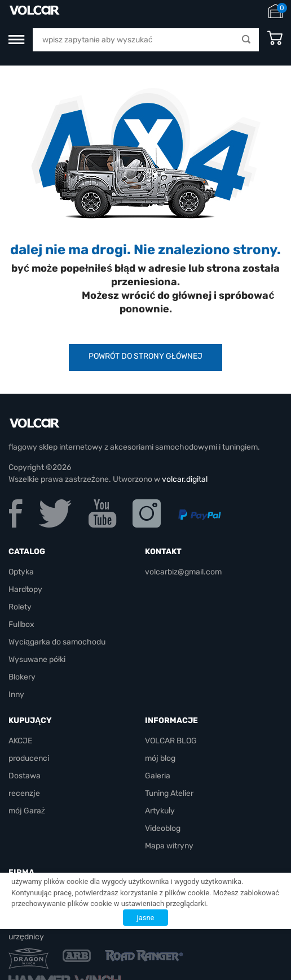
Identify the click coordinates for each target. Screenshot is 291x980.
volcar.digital (185, 479)
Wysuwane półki (37, 659)
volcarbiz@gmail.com (183, 572)
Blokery (22, 677)
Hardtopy (25, 589)
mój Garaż (27, 811)
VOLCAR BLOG (171, 741)
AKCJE (20, 741)
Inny (16, 694)
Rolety (20, 607)
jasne (146, 918)
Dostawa (25, 776)
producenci (29, 758)
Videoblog (163, 828)
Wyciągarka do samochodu (57, 642)
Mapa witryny (169, 846)
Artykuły (160, 811)
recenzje (24, 793)
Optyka (21, 572)
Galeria (158, 776)
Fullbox (21, 624)
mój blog (160, 758)
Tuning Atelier (169, 793)
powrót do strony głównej (145, 356)
